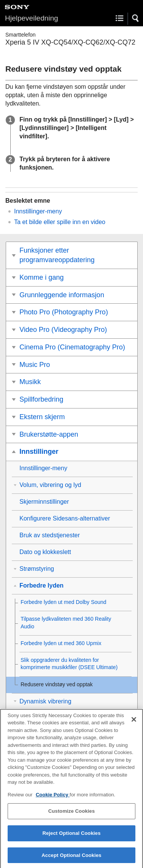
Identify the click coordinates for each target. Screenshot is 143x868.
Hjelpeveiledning (31, 18)
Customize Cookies (71, 815)
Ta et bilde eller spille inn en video (60, 222)
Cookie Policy (53, 799)
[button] (136, 18)
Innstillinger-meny (38, 211)
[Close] (134, 724)
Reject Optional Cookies (71, 837)
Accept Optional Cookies (71, 859)
